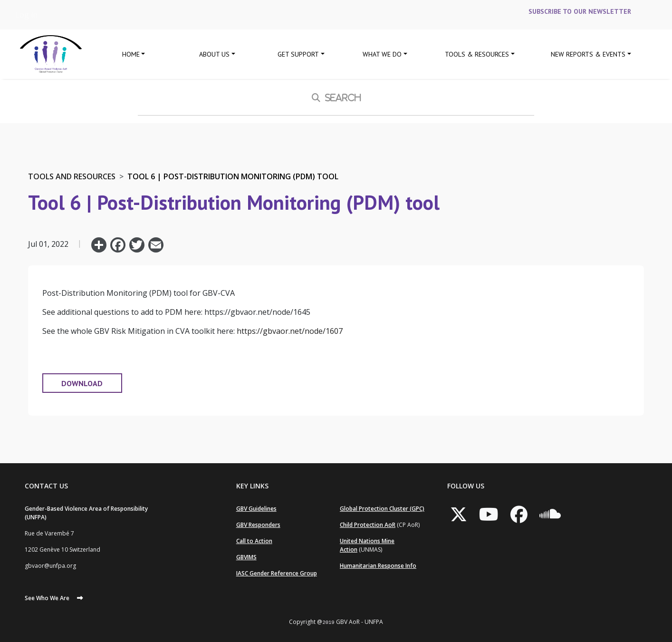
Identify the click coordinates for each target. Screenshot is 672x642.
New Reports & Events (588, 54)
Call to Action (254, 541)
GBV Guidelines (256, 509)
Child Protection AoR (368, 525)
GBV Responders (258, 525)
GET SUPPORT (298, 54)
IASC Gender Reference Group (277, 573)
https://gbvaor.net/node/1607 (290, 331)
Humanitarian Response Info (378, 566)
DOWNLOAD (82, 383)
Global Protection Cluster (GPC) (382, 509)
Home (131, 54)
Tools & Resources (477, 54)
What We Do (382, 54)
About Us (214, 54)
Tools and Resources (72, 176)
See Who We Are (47, 598)
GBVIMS (246, 557)
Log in (26, 15)
